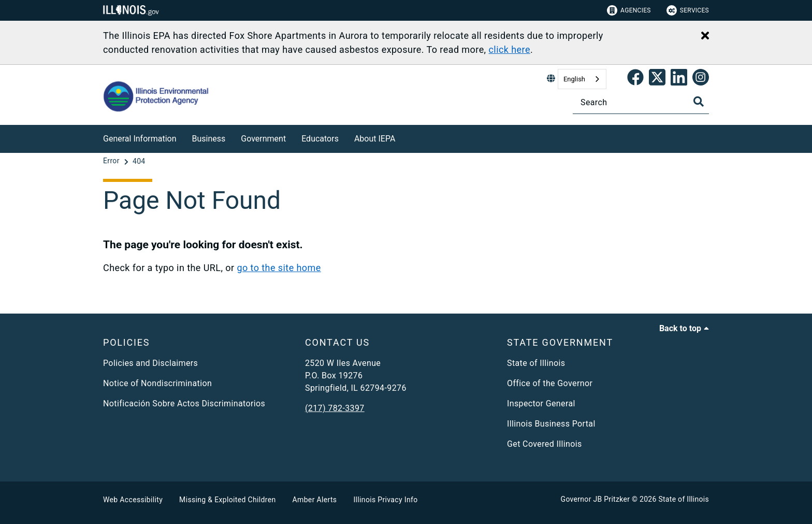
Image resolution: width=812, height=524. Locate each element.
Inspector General (541, 403)
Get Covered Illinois (545, 444)
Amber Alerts (315, 500)
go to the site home (279, 268)
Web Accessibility (133, 500)
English (574, 79)
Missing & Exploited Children (227, 500)
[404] (139, 161)
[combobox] (582, 79)
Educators (320, 139)
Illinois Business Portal (551, 424)
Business (209, 139)
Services (688, 10)
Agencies (629, 10)
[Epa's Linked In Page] (679, 79)
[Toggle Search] (699, 102)
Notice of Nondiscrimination (157, 383)
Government (263, 139)
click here (509, 49)
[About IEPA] (403, 137)
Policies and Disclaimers (150, 363)
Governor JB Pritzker (596, 499)
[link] (635, 79)
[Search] (641, 102)
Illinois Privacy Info (385, 500)
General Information (140, 139)
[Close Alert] (705, 36)
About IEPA (375, 139)
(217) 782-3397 (335, 408)
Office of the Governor (550, 383)
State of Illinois (536, 363)
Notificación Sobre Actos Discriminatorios (184, 403)
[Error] (112, 161)
